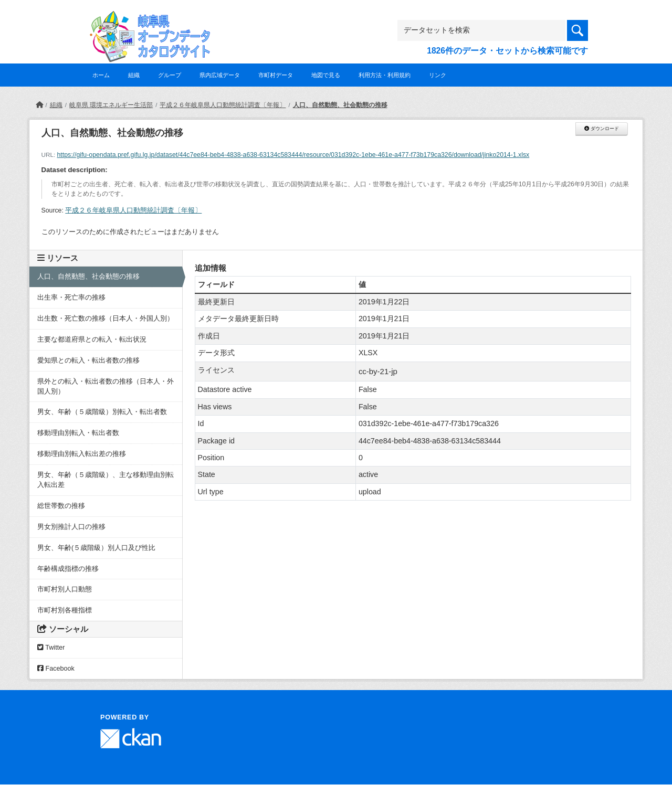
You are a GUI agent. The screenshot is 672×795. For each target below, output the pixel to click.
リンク (438, 75)
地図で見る (326, 75)
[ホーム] (39, 105)
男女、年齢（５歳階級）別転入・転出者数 (102, 412)
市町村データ (276, 75)
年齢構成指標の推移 (68, 569)
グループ (170, 75)
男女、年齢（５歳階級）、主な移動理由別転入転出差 (106, 480)
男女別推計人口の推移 (71, 527)
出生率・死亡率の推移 (71, 298)
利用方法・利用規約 (385, 75)
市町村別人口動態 (65, 589)
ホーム (101, 75)
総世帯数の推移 (61, 506)
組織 (134, 75)
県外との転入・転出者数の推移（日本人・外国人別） (106, 386)
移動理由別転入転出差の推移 (82, 454)
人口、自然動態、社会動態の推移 (340, 105)
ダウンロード (601, 129)
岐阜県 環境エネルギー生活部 (111, 105)
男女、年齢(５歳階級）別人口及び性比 (96, 548)
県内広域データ (220, 75)
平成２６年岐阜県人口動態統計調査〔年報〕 (223, 105)
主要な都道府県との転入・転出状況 (92, 340)
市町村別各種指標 (65, 610)
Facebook (56, 669)
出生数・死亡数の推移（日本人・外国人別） (106, 319)
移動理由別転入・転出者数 (78, 433)
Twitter (51, 648)
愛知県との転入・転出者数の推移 (88, 361)
